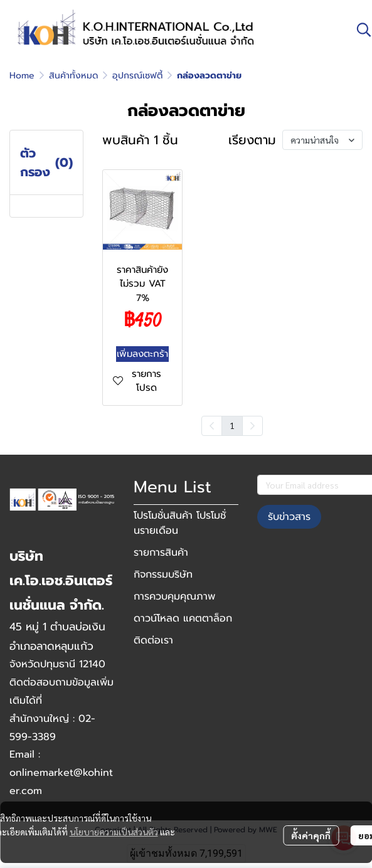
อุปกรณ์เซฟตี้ (137, 76)
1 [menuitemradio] (232, 425)
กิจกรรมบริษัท (163, 574)
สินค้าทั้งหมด (73, 76)
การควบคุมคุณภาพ (174, 596)
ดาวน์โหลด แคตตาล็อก (183, 618)
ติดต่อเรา (153, 640)
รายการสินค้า (161, 553)
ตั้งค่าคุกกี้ (311, 835)
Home (22, 76)
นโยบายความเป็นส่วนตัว (114, 832)
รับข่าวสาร (289, 517)
